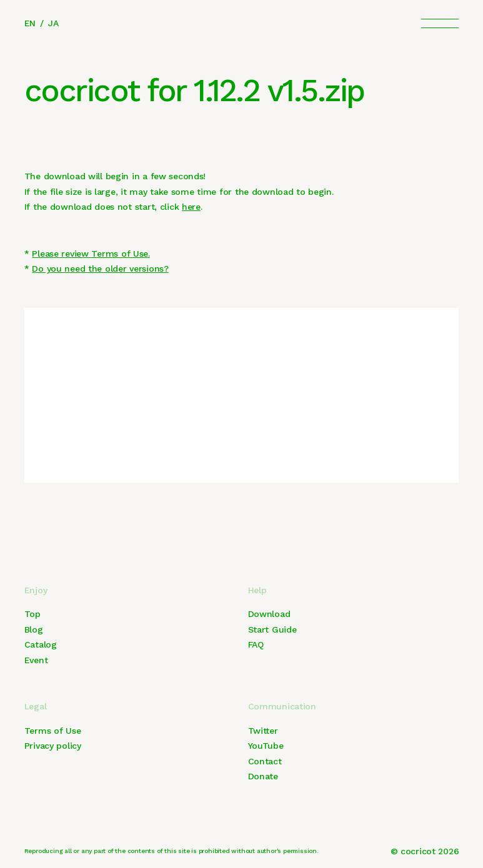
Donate (263, 776)
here (191, 207)
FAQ (256, 644)
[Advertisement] (242, 395)
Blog (34, 629)
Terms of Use (53, 731)
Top (32, 614)
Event (36, 660)
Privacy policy (53, 746)
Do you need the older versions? (100, 269)
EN (30, 23)
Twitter (263, 731)
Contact (265, 761)
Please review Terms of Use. (91, 254)
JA (53, 23)
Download (269, 614)
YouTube (266, 746)
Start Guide (272, 629)
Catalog (41, 644)
